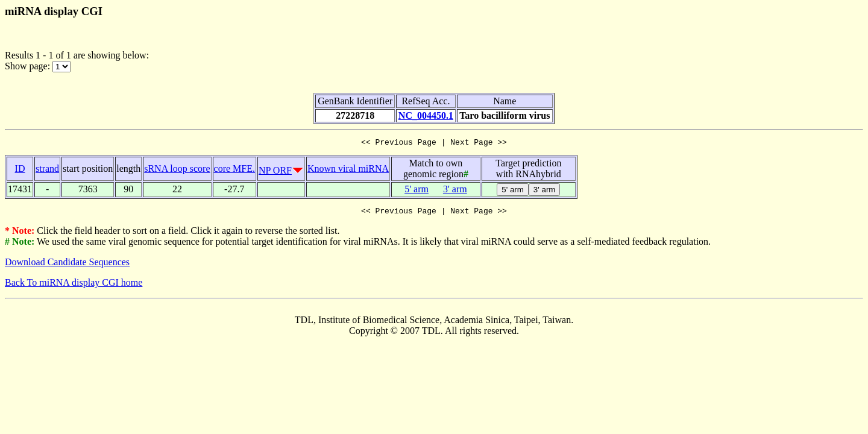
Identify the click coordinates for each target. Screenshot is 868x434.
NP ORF (275, 172)
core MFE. (234, 170)
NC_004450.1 (426, 115)
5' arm (417, 191)
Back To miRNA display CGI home (74, 286)
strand (47, 170)
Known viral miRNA (348, 170)
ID (20, 170)
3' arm (455, 191)
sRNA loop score (177, 170)
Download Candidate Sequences (67, 266)
